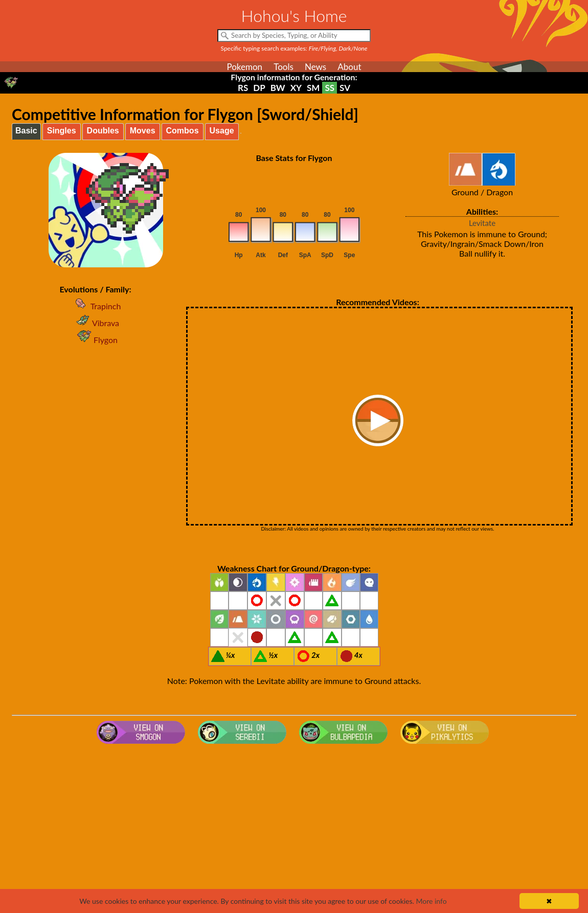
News (315, 67)
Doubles (103, 131)
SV (345, 88)
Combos (183, 131)
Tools (284, 67)
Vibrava (95, 323)
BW (278, 88)
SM (313, 88)
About (349, 67)
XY (296, 88)
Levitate (482, 223)
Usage (222, 131)
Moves (143, 131)
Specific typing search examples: (294, 48)
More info (431, 901)
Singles (62, 131)
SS (330, 88)
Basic (26, 131)
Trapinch (96, 306)
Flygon (95, 340)
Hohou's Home (294, 16)
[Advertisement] (294, 830)
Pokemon (244, 67)
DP (259, 88)
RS (243, 88)
